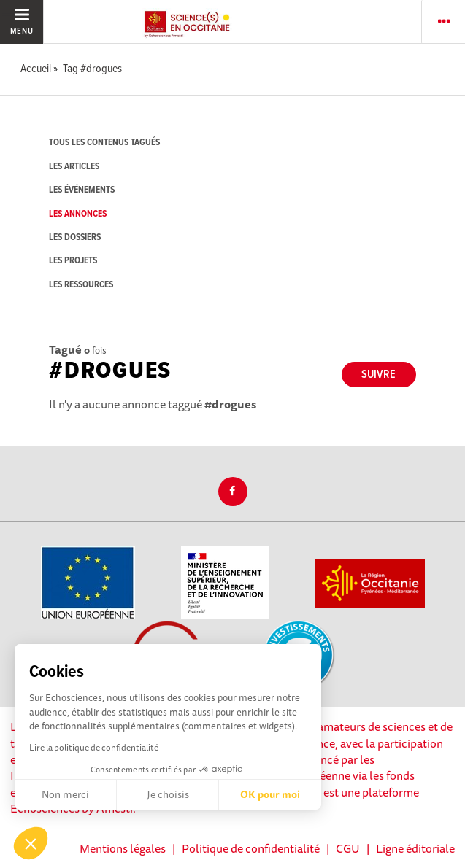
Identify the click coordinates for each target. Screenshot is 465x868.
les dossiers (75, 237)
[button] (31, 843)
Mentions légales (123, 848)
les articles (74, 167)
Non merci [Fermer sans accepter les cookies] (65, 794)
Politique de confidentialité (251, 848)
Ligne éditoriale (415, 848)
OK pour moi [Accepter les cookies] (270, 794)
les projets (73, 261)
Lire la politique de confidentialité (94, 747)
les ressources (81, 285)
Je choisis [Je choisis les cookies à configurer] (168, 794)
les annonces (78, 214)
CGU (348, 848)
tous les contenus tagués (104, 143)
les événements (82, 190)
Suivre (378, 375)
